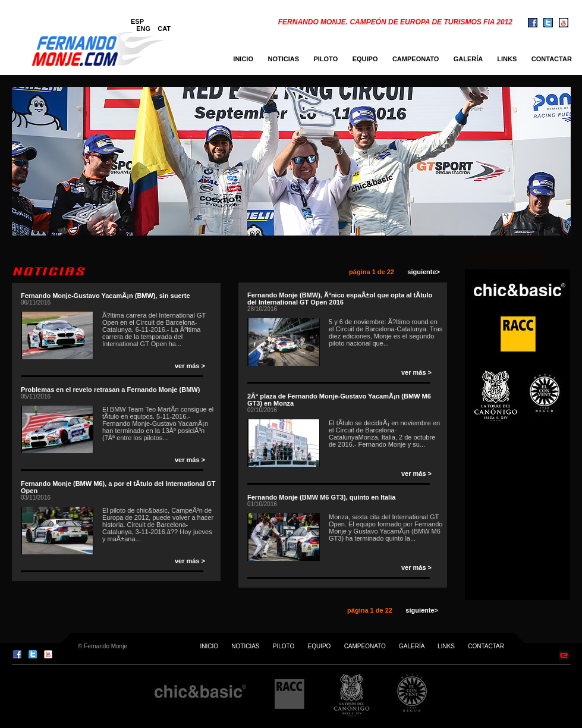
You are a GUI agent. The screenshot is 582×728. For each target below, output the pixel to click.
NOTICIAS (283, 59)
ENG (143, 29)
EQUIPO (365, 59)
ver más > (190, 366)
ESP (137, 21)
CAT (164, 29)
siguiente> (422, 272)
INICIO (243, 59)
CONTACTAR (554, 59)
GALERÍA (468, 59)
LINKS (507, 59)
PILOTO (325, 59)
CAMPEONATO (416, 59)
